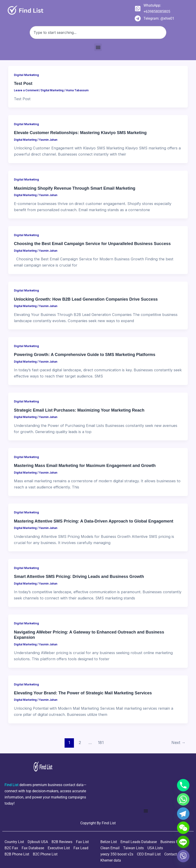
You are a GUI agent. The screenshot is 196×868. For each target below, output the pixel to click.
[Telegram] (183, 814)
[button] (98, 47)
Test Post (23, 83)
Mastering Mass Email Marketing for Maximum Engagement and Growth (85, 465)
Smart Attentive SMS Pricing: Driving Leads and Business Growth (79, 576)
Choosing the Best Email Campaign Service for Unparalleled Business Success (92, 244)
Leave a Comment (26, 90)
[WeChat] (183, 828)
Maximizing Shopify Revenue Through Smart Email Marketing (75, 188)
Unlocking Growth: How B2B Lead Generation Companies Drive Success (86, 299)
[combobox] (98, 32)
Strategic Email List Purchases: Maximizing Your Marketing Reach (79, 410)
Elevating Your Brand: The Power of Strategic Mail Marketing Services (83, 693)
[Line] (183, 842)
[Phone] (183, 785)
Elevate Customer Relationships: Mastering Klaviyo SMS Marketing (80, 133)
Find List (109, 823)
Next (178, 743)
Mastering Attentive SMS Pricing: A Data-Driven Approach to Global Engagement (94, 521)
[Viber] (183, 856)
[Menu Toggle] (146, 811)
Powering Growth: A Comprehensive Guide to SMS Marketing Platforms (85, 354)
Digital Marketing (26, 75)
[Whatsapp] (183, 799)
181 (101, 743)
